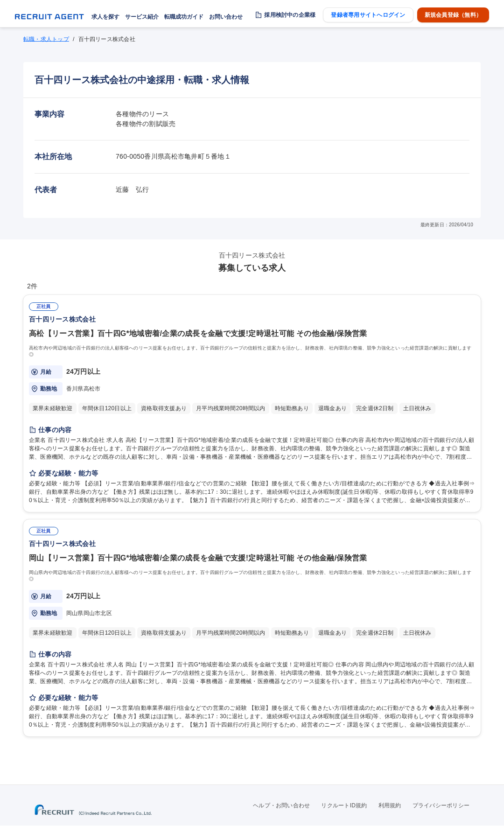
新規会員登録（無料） (453, 15)
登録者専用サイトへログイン (368, 15)
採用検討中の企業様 (290, 15)
